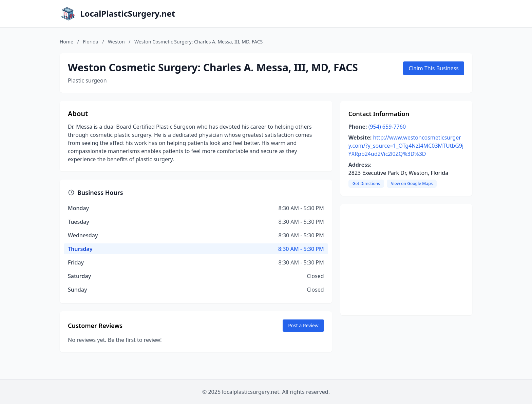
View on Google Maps (412, 183)
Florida (90, 42)
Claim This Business (434, 68)
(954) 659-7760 (387, 127)
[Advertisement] (406, 260)
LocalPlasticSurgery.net (128, 14)
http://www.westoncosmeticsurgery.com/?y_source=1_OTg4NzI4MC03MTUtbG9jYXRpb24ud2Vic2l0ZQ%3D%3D (406, 146)
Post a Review (303, 325)
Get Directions (366, 183)
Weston (116, 42)
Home (66, 42)
